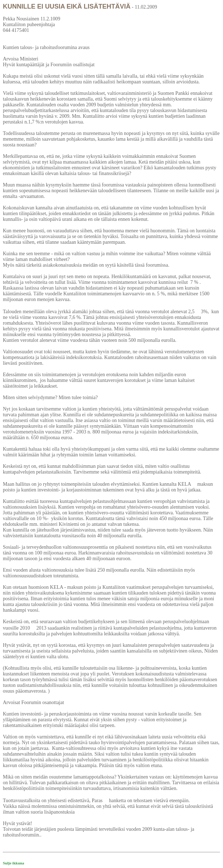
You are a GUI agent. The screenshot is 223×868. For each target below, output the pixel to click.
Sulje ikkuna (14, 863)
